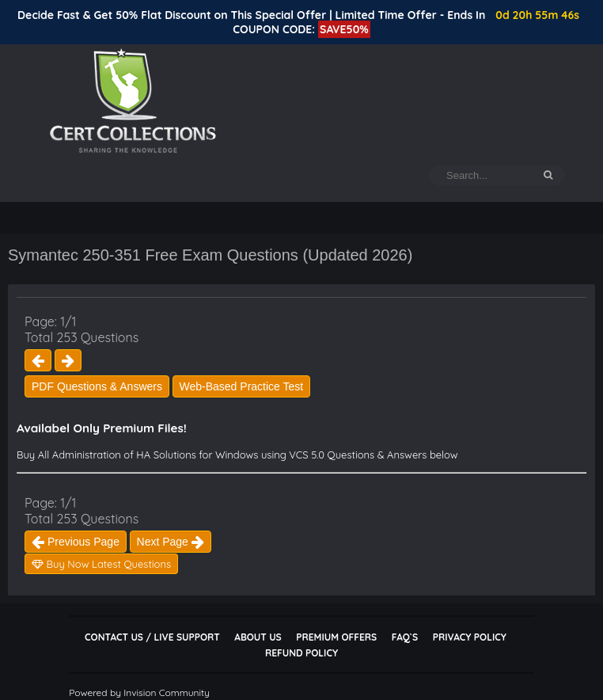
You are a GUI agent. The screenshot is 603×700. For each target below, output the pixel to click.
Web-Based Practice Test (242, 386)
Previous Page (76, 542)
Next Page (171, 542)
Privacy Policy (470, 637)
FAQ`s (405, 637)
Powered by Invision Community (139, 692)
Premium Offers (336, 637)
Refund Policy (301, 653)
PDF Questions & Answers (97, 386)
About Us (258, 637)
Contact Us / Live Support (152, 637)
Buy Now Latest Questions (101, 564)
